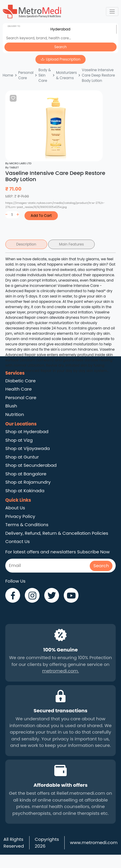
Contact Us (18, 541)
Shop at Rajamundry (28, 482)
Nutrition (15, 414)
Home (8, 75)
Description (26, 244)
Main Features (71, 244)
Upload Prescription (63, 59)
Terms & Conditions (27, 525)
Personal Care (26, 75)
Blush (11, 406)
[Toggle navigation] (112, 12)
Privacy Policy (20, 516)
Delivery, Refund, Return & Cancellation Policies (57, 533)
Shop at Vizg (19, 440)
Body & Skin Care (45, 75)
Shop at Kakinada (25, 491)
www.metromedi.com (94, 842)
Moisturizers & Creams (66, 75)
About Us (15, 508)
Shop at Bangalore (26, 474)
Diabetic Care (21, 381)
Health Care (18, 389)
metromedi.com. (60, 671)
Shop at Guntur (22, 457)
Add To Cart (41, 216)
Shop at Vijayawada (28, 448)
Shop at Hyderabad (27, 431)
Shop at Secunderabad (31, 465)
